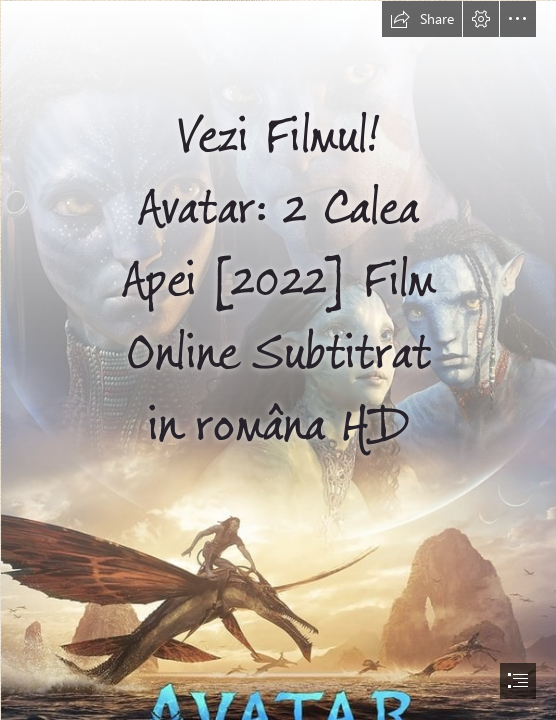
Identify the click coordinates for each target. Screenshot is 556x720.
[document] (278, 360)
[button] (422, 19)
